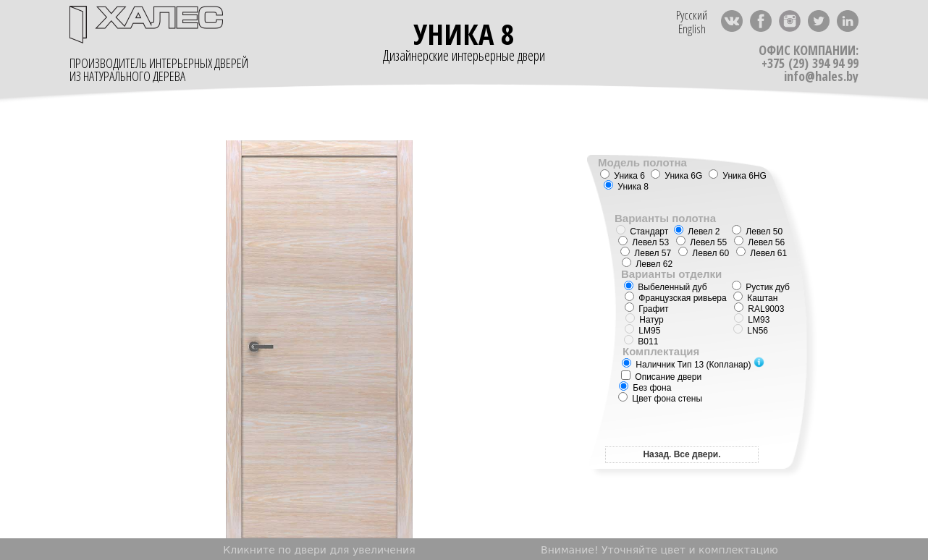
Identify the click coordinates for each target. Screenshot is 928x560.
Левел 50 (757, 232)
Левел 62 (647, 264)
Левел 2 (697, 232)
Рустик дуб (761, 287)
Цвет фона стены (660, 399)
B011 (641, 341)
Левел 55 (701, 242)
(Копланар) (729, 365)
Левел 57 (646, 253)
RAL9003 (766, 309)
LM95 (642, 331)
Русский (692, 15)
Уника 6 (623, 176)
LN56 (751, 331)
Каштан (755, 298)
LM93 (752, 320)
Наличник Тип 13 (693, 365)
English (692, 29)
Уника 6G (676, 176)
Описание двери (661, 377)
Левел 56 (759, 242)
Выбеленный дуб (666, 287)
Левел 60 (704, 253)
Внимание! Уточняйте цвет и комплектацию (659, 550)
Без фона (645, 388)
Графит (647, 309)
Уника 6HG (738, 176)
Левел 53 (644, 242)
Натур (645, 320)
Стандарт (642, 232)
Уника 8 (626, 187)
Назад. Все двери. (682, 454)
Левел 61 (762, 253)
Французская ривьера (676, 298)
